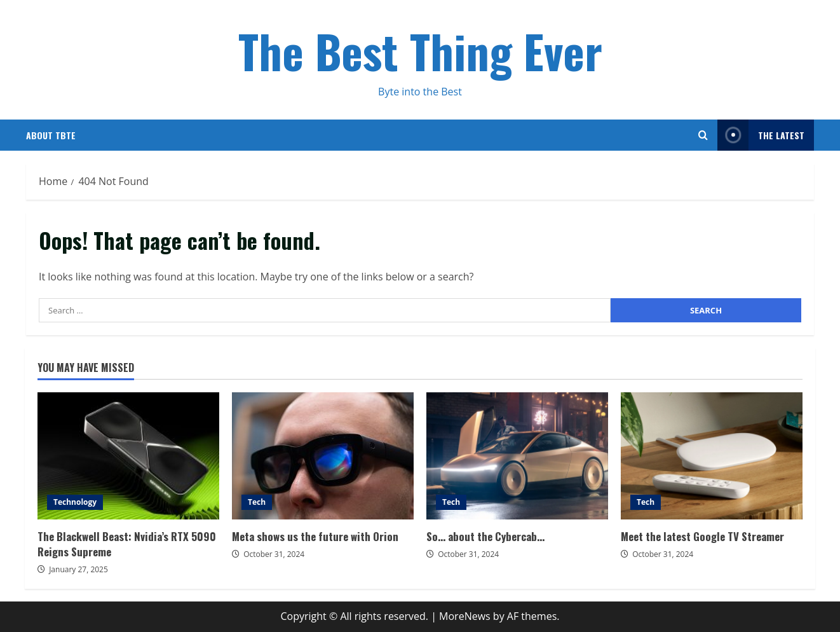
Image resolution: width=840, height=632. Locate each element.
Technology (75, 502)
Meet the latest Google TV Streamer (712, 456)
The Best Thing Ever (420, 51)
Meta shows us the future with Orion (323, 456)
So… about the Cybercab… (517, 456)
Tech (257, 502)
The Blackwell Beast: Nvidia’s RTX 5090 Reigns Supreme (128, 456)
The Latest (761, 135)
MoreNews (465, 616)
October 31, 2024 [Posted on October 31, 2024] (274, 554)
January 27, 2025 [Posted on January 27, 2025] (78, 569)
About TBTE (51, 135)
